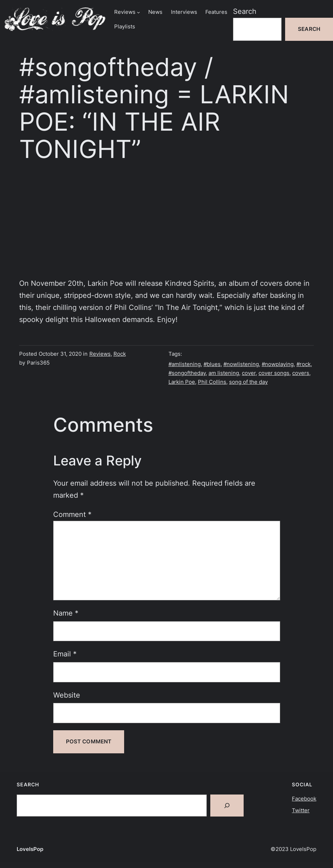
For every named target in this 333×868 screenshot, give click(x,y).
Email (65, 654)
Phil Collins (212, 382)
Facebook (304, 799)
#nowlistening (241, 364)
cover (249, 373)
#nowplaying (278, 364)
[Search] (227, 806)
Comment (72, 514)
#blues (212, 364)
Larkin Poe (182, 382)
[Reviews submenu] (138, 12)
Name (66, 613)
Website (67, 695)
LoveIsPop (30, 849)
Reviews (100, 354)
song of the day (248, 382)
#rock (304, 364)
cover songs (274, 373)
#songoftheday (187, 373)
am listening (224, 373)
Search (245, 11)
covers (301, 373)
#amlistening (185, 364)
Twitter (301, 810)
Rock (120, 354)
